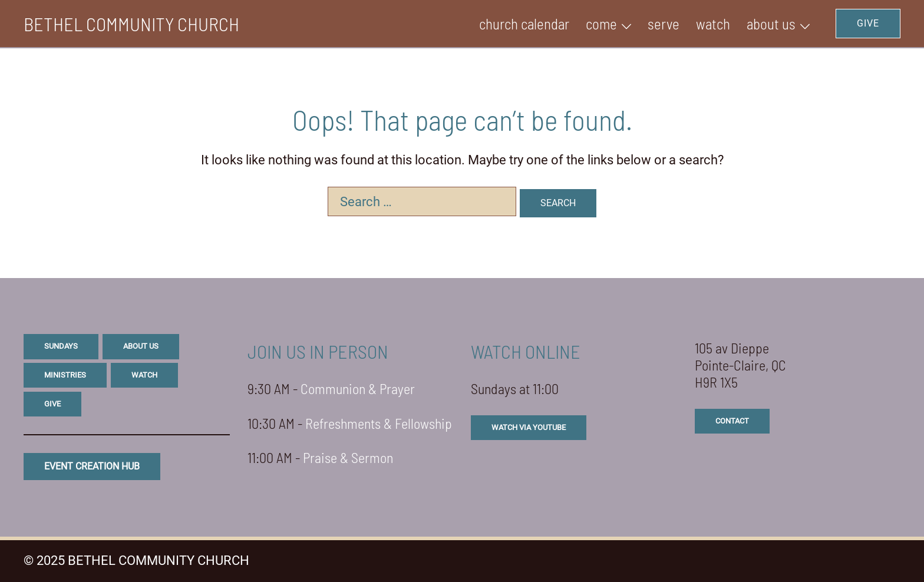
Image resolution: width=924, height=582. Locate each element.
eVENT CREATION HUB (92, 466)
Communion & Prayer (358, 388)
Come (601, 24)
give (52, 404)
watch (144, 375)
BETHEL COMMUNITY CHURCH (131, 24)
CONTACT (732, 421)
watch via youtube (529, 427)
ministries (65, 375)
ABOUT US (771, 24)
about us (141, 346)
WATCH (713, 24)
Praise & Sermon (348, 457)
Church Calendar (524, 24)
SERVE (664, 24)
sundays (61, 346)
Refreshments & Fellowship (379, 423)
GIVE (868, 23)
